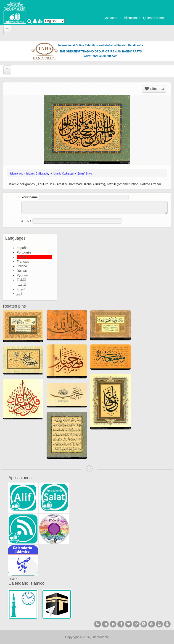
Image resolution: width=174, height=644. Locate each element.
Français (23, 262)
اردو (19, 294)
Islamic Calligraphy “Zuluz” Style (72, 174)
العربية (21, 289)
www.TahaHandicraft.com (101, 56)
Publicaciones (130, 18)
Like (154, 89)
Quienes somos (154, 18)
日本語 (21, 280)
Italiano (22, 266)
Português (24, 252)
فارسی (21, 284)
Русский (23, 275)
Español (22, 248)
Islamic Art (16, 174)
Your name (30, 197)
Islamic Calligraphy (38, 174)
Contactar (111, 18)
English (22, 257)
